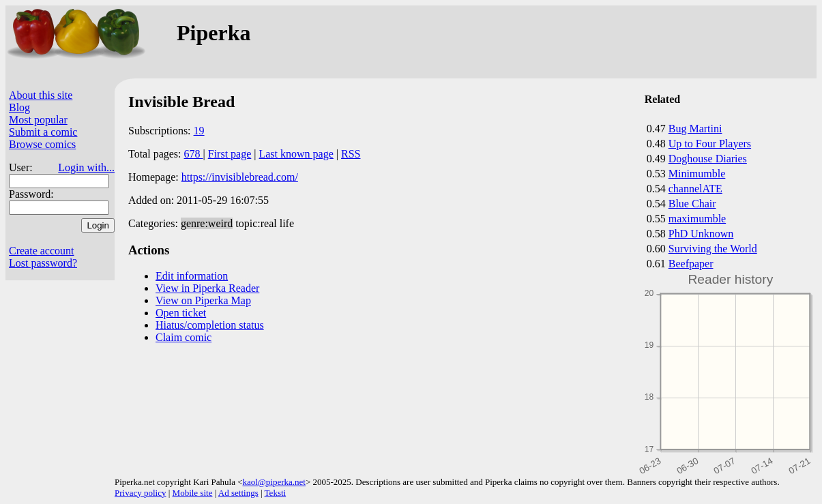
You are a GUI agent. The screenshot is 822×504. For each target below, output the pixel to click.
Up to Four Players (710, 144)
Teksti (276, 493)
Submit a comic (43, 132)
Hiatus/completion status (210, 325)
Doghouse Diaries (708, 159)
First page (230, 154)
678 (194, 154)
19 (199, 131)
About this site (41, 95)
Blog (19, 107)
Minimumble (697, 174)
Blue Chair (692, 204)
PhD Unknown (701, 234)
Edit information (192, 276)
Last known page (296, 154)
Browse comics (42, 144)
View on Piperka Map (203, 300)
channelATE (695, 189)
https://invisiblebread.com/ (240, 177)
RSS (351, 154)
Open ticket (181, 313)
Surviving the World (713, 249)
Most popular (38, 120)
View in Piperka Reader (207, 288)
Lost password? (43, 263)
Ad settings (238, 493)
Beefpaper (691, 264)
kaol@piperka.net (274, 482)
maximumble (697, 219)
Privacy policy (140, 493)
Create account (42, 251)
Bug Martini (695, 129)
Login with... (86, 167)
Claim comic (184, 337)
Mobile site (193, 493)
